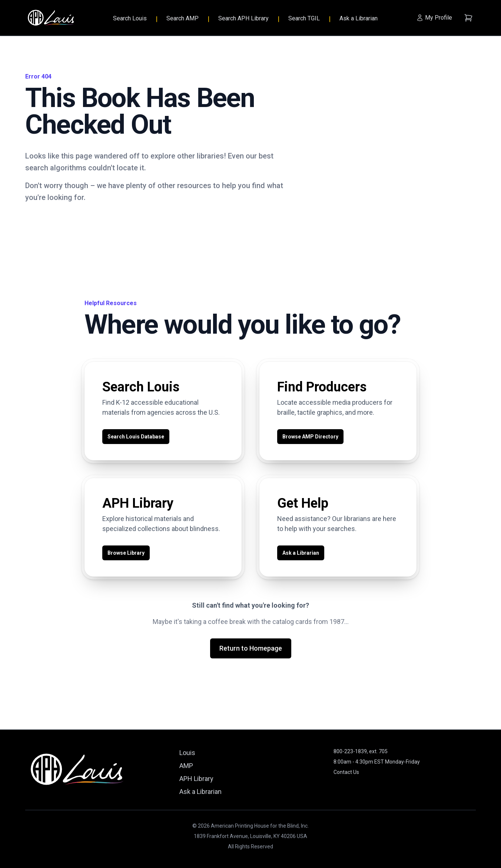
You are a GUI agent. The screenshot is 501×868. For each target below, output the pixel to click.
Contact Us (346, 772)
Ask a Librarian (359, 18)
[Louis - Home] (51, 18)
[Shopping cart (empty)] (468, 18)
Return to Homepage (251, 648)
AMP (186, 766)
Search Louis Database (136, 437)
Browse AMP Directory (310, 437)
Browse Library (126, 553)
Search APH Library (243, 18)
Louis (187, 753)
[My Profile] (434, 18)
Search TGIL (304, 18)
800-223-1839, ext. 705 (361, 751)
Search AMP (183, 18)
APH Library (196, 779)
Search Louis (130, 18)
